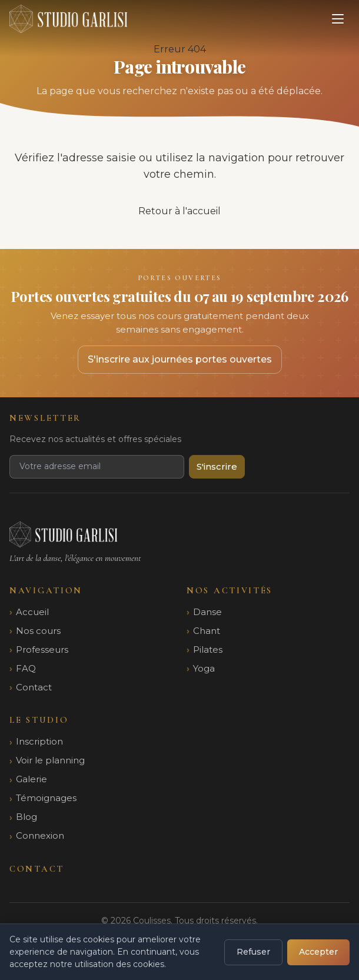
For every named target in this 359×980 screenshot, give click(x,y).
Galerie (31, 779)
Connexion (40, 836)
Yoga (204, 668)
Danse (207, 612)
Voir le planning (50, 760)
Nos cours (38, 631)
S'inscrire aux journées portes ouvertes (180, 359)
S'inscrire (217, 466)
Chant (207, 631)
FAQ (26, 668)
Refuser (253, 952)
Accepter (318, 952)
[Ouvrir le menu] (338, 19)
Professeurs (42, 650)
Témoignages (46, 798)
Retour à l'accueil (179, 211)
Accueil (32, 612)
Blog (26, 817)
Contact (34, 687)
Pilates (208, 650)
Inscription (39, 741)
